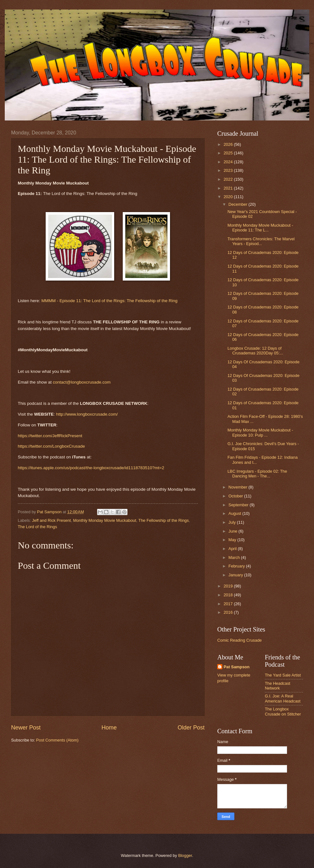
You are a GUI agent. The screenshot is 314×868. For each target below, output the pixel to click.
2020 (229, 197)
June (233, 531)
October (236, 496)
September (239, 505)
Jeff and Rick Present (51, 520)
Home (109, 728)
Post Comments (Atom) (57, 740)
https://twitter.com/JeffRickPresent (50, 436)
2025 (229, 153)
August (235, 513)
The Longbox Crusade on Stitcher (283, 711)
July (232, 522)
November (238, 487)
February (237, 566)
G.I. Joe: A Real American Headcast (283, 698)
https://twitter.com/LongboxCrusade (51, 446)
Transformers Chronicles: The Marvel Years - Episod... (261, 241)
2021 (229, 188)
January (236, 575)
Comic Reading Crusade (239, 640)
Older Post (191, 728)
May (233, 540)
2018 (229, 595)
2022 (229, 179)
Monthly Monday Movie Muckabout (105, 520)
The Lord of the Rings (37, 527)
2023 (229, 170)
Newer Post (26, 728)
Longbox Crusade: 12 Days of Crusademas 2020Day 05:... (255, 351)
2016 (229, 612)
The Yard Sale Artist (283, 675)
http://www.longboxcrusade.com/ (87, 414)
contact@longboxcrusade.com (82, 382)
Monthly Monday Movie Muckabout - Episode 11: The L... (260, 228)
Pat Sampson (237, 667)
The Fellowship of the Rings (164, 520)
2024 (229, 162)
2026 (229, 144)
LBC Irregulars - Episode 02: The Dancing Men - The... (257, 474)
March (235, 557)
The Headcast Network (278, 686)
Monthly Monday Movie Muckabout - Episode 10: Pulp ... (260, 432)
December (238, 204)
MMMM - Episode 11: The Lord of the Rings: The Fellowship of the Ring (109, 301)
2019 (229, 586)
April (233, 549)
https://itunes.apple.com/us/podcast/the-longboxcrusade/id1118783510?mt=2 (91, 468)
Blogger (185, 855)
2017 (229, 604)
